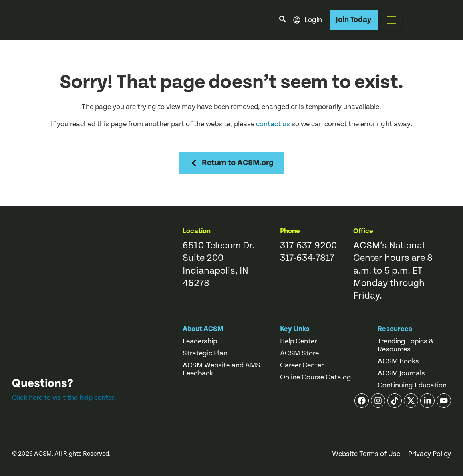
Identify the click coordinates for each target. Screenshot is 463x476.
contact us (273, 124)
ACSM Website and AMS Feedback (221, 369)
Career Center (302, 365)
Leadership (200, 341)
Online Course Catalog (316, 377)
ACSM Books (398, 361)
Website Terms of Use (366, 454)
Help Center (298, 341)
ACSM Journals (401, 373)
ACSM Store (299, 353)
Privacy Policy (430, 454)
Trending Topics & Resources (406, 345)
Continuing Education (412, 385)
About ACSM (203, 329)
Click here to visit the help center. (64, 398)
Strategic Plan (205, 353)
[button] (391, 20)
